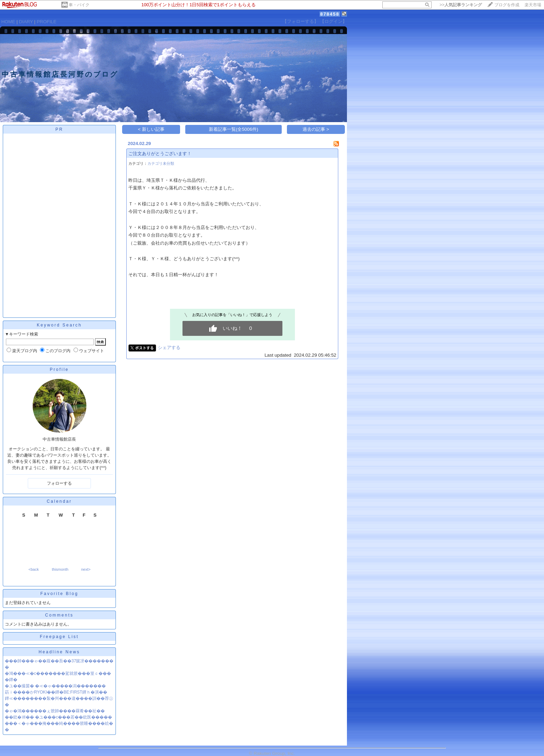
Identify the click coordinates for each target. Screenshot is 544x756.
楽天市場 (533, 5)
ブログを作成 (507, 5)
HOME (8, 22)
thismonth (60, 569)
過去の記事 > (316, 129)
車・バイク (79, 5)
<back (34, 569)
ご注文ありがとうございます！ (160, 154)
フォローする (59, 483)
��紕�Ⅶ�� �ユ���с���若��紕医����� (58, 717)
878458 (330, 14)
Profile (59, 369)
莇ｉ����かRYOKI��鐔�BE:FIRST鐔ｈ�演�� (56, 692)
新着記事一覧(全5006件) (234, 129)
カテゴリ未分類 (161, 163)
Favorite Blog (59, 594)
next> (86, 569)
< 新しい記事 (151, 129)
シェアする (169, 347)
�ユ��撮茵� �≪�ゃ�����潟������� (55, 686)
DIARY (26, 22)
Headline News (59, 652)
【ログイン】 (333, 21)
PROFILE (47, 22)
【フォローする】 (300, 21)
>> (461, 5)
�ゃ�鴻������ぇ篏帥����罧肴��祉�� (55, 711)
